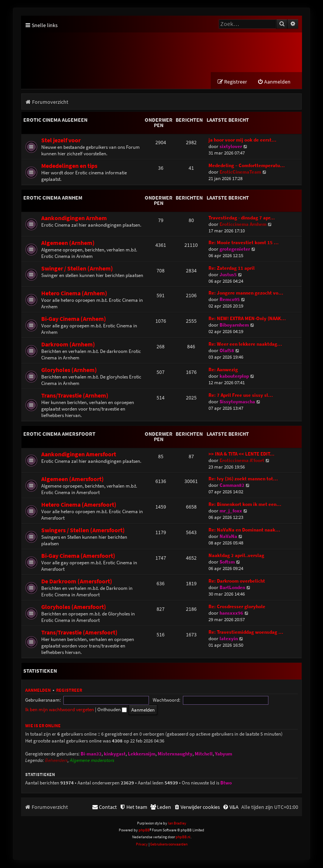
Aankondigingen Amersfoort (79, 455)
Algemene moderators (92, 762)
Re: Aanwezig (223, 370)
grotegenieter (235, 250)
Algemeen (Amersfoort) (73, 480)
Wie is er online (43, 726)
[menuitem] (274, 83)
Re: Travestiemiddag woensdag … (246, 633)
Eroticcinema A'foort (242, 461)
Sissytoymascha (237, 402)
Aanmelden (38, 691)
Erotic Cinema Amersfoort (59, 435)
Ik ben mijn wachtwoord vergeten (219, 701)
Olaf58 (227, 351)
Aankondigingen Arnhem (74, 219)
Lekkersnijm (142, 754)
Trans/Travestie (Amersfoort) (79, 633)
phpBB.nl (183, 838)
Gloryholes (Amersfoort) (74, 608)
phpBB (144, 831)
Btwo (226, 783)
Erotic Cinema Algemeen (55, 121)
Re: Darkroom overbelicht (237, 582)
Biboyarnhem (234, 326)
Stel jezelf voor (61, 141)
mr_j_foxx (231, 511)
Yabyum (224, 754)
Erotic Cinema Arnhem (53, 198)
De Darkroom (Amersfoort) (77, 582)
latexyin (229, 639)
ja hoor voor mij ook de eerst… (242, 141)
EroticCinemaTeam (240, 173)
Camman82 (232, 486)
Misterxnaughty (175, 754)
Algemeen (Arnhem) (68, 244)
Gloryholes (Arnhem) (69, 371)
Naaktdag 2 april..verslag (236, 556)
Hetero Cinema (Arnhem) (74, 294)
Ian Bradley (177, 824)
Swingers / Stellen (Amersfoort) (83, 531)
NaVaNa (228, 537)
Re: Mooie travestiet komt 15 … (244, 243)
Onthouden (271, 701)
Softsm (227, 563)
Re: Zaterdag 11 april (232, 269)
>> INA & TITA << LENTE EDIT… (241, 455)
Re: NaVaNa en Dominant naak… (244, 531)
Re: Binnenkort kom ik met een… (245, 505)
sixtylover (231, 147)
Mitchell (204, 754)
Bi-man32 (91, 754)
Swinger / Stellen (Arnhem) (77, 269)
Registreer (69, 691)
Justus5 (228, 275)
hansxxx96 (231, 614)
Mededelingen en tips (69, 167)
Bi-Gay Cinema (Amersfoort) (78, 556)
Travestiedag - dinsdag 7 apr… (242, 218)
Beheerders (56, 762)
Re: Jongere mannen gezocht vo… (246, 294)
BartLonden (232, 588)
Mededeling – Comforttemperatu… (247, 166)
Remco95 (230, 300)
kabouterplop (234, 377)
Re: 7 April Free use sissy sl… (241, 396)
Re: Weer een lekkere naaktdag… (245, 345)
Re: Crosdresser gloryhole (237, 607)
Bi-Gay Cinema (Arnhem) (74, 320)
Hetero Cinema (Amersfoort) (79, 505)
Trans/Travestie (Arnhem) (75, 396)
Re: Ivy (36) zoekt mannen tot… (243, 479)
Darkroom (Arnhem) (68, 345)
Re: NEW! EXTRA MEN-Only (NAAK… (247, 319)
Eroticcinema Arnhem (243, 225)
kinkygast (115, 754)
